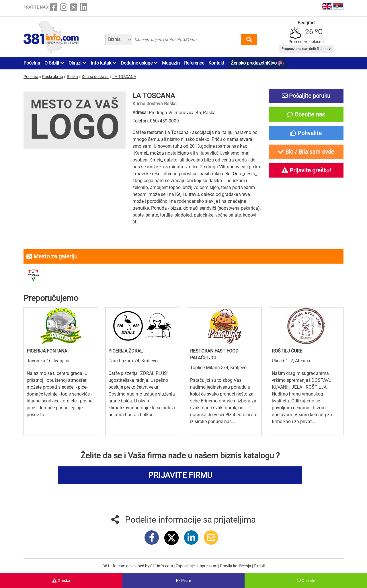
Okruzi (78, 63)
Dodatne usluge (139, 63)
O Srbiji (54, 63)
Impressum (208, 566)
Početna (32, 63)
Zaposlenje (186, 566)
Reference (194, 63)
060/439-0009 (164, 121)
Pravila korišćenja (236, 566)
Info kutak (104, 63)
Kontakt (216, 63)
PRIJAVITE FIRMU (180, 475)
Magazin (171, 63)
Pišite (184, 581)
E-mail (259, 566)
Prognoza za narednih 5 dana (306, 49)
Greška (61, 581)
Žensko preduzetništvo (257, 63)
